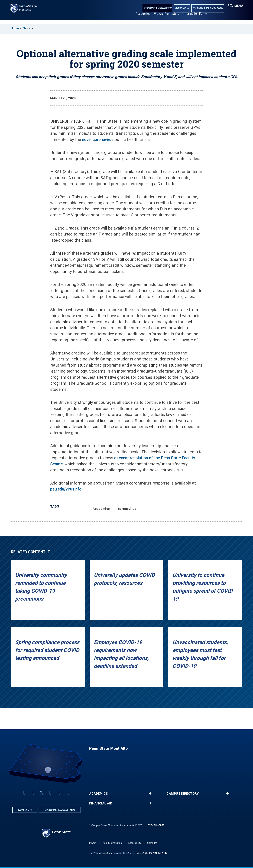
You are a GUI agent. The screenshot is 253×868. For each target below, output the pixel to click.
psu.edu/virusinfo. (66, 489)
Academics (142, 17)
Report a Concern (156, 8)
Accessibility (134, 843)
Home (15, 28)
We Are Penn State (166, 17)
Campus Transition (207, 9)
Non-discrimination (112, 843)
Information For (193, 17)
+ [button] (150, 793)
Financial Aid (101, 803)
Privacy (93, 843)
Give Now (181, 9)
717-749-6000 (156, 825)
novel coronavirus (98, 140)
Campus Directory (183, 794)
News (26, 28)
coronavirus (127, 509)
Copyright (152, 843)
